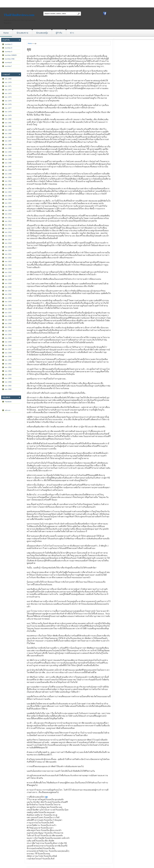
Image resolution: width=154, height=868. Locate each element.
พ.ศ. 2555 (8, 378)
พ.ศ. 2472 (8, 90)
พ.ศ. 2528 (8, 280)
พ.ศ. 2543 (8, 335)
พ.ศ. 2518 (8, 243)
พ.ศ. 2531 (8, 291)
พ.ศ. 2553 (8, 371)
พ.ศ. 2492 (8, 148)
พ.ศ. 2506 (8, 199)
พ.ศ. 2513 (8, 225)
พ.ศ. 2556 (8, 382)
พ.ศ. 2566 (8, 389)
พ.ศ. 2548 (8, 353)
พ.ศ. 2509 (8, 210)
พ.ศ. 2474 (8, 97)
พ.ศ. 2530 (8, 287)
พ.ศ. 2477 (8, 108)
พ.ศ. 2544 (8, 338)
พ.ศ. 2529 (8, 283)
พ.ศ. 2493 (8, 152)
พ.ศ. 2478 (8, 112)
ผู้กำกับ (59, 33)
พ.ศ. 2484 (8, 134)
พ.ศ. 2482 (8, 126)
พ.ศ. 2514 (8, 229)
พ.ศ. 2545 (8, 342)
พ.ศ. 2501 (8, 181)
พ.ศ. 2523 (8, 262)
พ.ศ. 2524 (8, 265)
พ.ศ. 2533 (8, 298)
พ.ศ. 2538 (8, 316)
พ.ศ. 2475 (8, 101)
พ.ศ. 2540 (8, 324)
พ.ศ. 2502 (8, 185)
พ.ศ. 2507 (8, 203)
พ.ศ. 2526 (8, 272)
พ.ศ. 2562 (8, 386)
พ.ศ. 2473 (8, 93)
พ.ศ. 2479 (8, 115)
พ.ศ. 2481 (8, 123)
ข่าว (72, 33)
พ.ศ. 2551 (8, 364)
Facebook (8, 402)
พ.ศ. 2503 (8, 188)
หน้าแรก (8, 410)
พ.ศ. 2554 (8, 375)
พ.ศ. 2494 (8, 156)
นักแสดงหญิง (42, 33)
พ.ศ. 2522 (8, 258)
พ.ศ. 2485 (8, 137)
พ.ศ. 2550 (8, 360)
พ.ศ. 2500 (8, 177)
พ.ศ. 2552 (8, 367)
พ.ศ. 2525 (8, 269)
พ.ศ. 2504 (8, 192)
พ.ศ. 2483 (8, 130)
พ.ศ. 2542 (8, 331)
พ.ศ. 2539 (8, 320)
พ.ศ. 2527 (8, 276)
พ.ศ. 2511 (8, 218)
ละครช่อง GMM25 (11, 55)
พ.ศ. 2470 (8, 82)
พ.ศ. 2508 (8, 207)
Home (6, 33)
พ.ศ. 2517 (8, 240)
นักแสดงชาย (22, 33)
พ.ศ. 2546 (8, 345)
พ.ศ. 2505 (8, 196)
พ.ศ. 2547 (8, 349)
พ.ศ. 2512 (8, 221)
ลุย (29, 49)
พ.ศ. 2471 (8, 86)
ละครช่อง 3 (9, 44)
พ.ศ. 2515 (8, 232)
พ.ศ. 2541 (8, 327)
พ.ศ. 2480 (8, 119)
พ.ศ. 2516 (8, 236)
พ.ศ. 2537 (8, 313)
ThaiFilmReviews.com (19, 15)
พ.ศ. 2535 (8, 305)
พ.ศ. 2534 (8, 302)
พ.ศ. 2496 (8, 163)
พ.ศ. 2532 (8, 294)
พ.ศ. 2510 (8, 214)
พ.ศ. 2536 (8, 309)
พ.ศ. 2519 (8, 247)
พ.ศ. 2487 (8, 141)
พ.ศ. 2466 (8, 79)
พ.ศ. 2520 (8, 250)
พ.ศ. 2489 (8, 145)
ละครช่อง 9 (9, 52)
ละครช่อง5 (8, 63)
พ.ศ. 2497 (8, 167)
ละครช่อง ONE (10, 59)
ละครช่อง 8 (9, 48)
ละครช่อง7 (8, 66)
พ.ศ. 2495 (8, 159)
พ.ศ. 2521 (8, 254)
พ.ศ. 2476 (8, 104)
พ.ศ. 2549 (8, 356)
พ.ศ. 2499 (8, 174)
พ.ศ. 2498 (8, 170)
